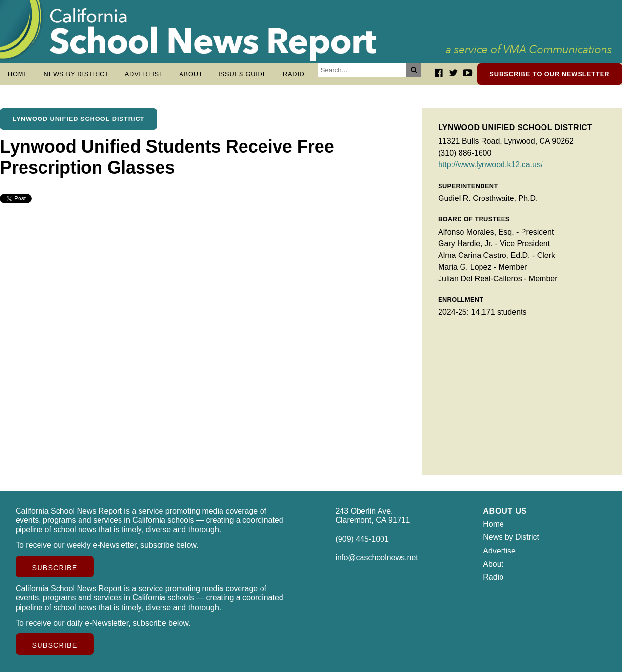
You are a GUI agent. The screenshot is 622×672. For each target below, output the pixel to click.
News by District (77, 74)
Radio (294, 74)
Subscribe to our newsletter (549, 74)
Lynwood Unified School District (79, 119)
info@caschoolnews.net (377, 558)
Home (18, 74)
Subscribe (55, 568)
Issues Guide (243, 74)
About (191, 74)
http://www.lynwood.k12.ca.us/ (490, 165)
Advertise (144, 74)
